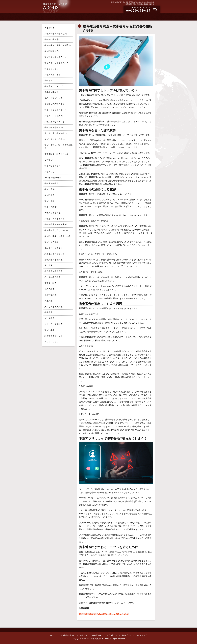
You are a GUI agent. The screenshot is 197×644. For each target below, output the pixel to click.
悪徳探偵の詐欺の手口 (55, 104)
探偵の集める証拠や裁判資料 (58, 45)
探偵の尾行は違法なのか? (56, 63)
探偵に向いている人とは (56, 57)
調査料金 (84, 635)
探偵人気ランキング (54, 86)
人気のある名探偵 (53, 213)
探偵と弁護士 (51, 207)
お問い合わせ (112, 635)
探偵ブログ (127, 635)
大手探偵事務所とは (54, 92)
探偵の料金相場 (52, 39)
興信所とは (50, 28)
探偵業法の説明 (52, 183)
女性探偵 (48, 160)
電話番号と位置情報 (54, 248)
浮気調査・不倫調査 (54, 260)
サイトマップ (142, 635)
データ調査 (50, 318)
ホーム (53, 635)
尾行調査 (48, 265)
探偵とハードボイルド (55, 219)
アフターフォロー (53, 342)
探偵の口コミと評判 (54, 116)
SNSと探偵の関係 (53, 178)
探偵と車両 (50, 330)
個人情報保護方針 (68, 635)
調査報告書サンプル (54, 336)
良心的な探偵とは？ (54, 98)
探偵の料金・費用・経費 (56, 34)
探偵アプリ (50, 172)
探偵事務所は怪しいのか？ (57, 230)
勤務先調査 (50, 289)
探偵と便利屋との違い (55, 139)
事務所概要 (97, 635)
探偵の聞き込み (52, 51)
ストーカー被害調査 (54, 324)
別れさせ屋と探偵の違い (56, 133)
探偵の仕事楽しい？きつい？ (58, 236)
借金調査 (48, 312)
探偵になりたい (52, 69)
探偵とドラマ (51, 80)
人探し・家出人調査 (54, 307)
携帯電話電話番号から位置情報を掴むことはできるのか (104, 614)
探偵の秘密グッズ (53, 166)
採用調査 (48, 301)
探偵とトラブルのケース (56, 110)
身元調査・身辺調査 (54, 271)
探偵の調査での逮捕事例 (56, 224)
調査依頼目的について (55, 254)
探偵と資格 (50, 189)
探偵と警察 (50, 201)
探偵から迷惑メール (54, 127)
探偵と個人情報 (52, 242)
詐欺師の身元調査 (53, 277)
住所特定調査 (51, 295)
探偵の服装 (50, 195)
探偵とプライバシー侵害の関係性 (59, 147)
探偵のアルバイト (53, 75)
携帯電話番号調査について (57, 154)
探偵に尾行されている (55, 122)
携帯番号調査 (51, 283)
